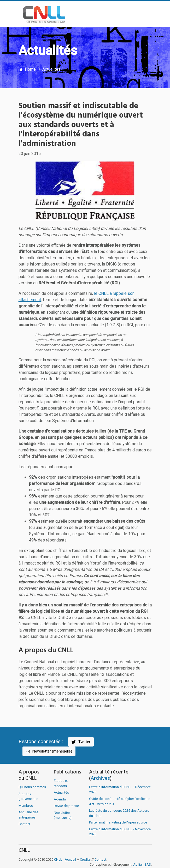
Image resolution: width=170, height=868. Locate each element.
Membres (26, 806)
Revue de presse (66, 806)
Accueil (70, 859)
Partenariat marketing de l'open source (118, 822)
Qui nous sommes (32, 787)
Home (27, 69)
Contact (24, 824)
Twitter (81, 742)
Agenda (60, 799)
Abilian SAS (142, 864)
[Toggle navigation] (144, 15)
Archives (100, 778)
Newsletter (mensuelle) (49, 751)
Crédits (85, 859)
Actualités (51, 69)
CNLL (58, 859)
